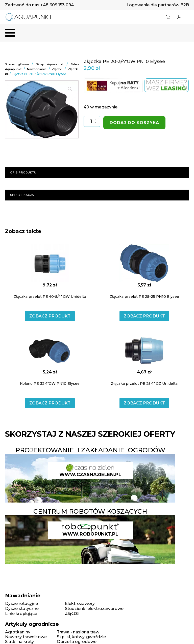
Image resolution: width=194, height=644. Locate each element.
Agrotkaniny (18, 632)
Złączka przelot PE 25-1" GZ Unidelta (144, 384)
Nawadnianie (37, 69)
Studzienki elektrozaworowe (94, 609)
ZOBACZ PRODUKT (50, 316)
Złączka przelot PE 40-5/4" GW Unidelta (50, 297)
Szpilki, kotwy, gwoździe (81, 637)
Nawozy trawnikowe (26, 637)
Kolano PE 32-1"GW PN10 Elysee (50, 384)
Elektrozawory (80, 604)
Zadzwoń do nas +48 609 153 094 (39, 5)
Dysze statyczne (22, 609)
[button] (70, 89)
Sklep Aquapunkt (50, 65)
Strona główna (17, 65)
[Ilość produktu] (92, 122)
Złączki (57, 69)
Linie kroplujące (21, 614)
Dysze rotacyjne (21, 604)
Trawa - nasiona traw (78, 632)
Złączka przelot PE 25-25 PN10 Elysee (144, 297)
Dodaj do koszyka (134, 123)
